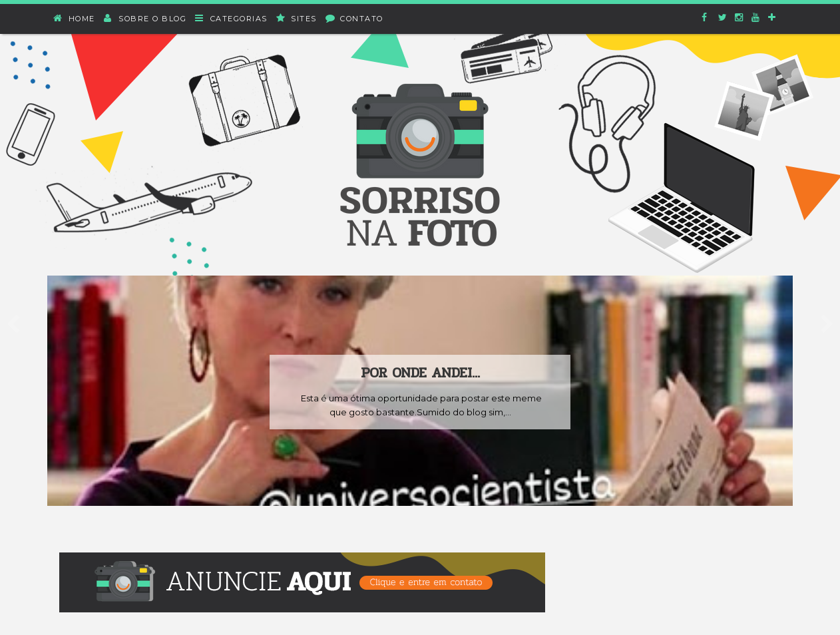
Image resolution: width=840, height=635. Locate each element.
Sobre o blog (146, 18)
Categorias (232, 18)
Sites (297, 18)
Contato (355, 18)
